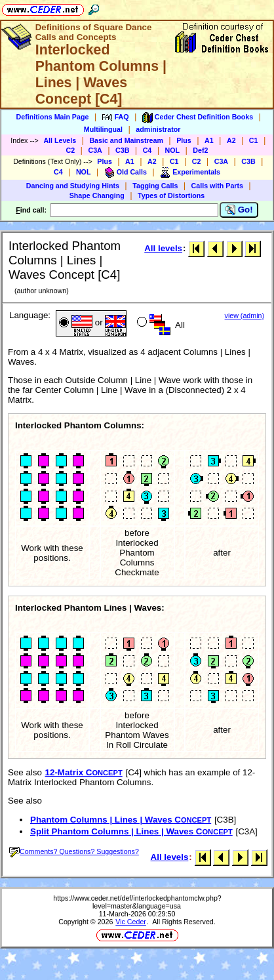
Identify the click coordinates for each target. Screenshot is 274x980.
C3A (95, 150)
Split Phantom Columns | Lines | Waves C (131, 831)
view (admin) (245, 316)
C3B (122, 150)
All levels (163, 248)
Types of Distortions (171, 195)
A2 (231, 140)
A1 (209, 140)
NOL (173, 150)
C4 (147, 150)
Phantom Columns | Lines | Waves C (121, 820)
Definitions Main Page (53, 117)
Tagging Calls (155, 186)
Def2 (200, 150)
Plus (184, 140)
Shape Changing (97, 195)
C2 (71, 150)
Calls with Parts (217, 186)
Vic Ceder (131, 922)
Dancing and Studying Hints (73, 186)
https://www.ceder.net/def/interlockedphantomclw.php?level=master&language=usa (137, 902)
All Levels (60, 140)
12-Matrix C (84, 772)
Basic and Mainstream (126, 140)
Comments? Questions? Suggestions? (74, 851)
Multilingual (103, 129)
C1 (254, 140)
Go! (239, 210)
